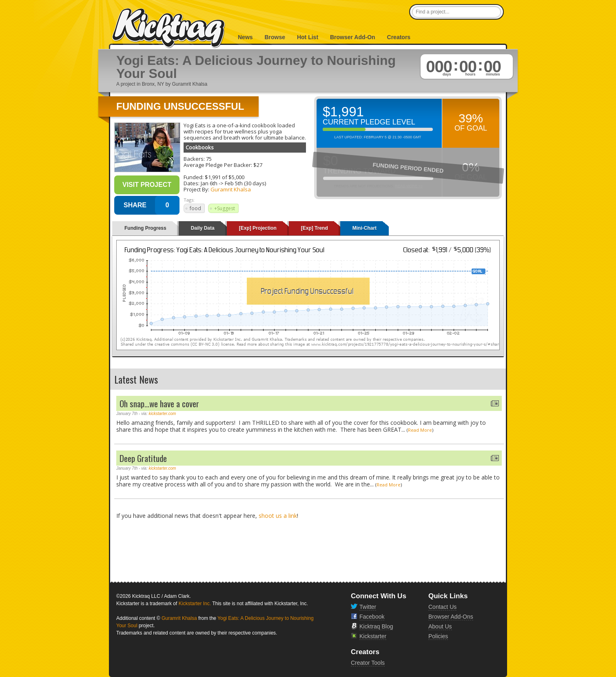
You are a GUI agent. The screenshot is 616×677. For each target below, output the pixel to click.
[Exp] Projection (258, 228)
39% (471, 118)
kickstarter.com (163, 414)
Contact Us (442, 607)
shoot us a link (278, 516)
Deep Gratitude (143, 458)
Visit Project (147, 185)
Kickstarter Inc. (195, 604)
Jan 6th (209, 183)
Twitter (368, 607)
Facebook (372, 617)
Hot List (308, 37)
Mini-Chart (365, 228)
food (195, 208)
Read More (420, 430)
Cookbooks (200, 147)
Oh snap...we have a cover (159, 403)
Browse (275, 37)
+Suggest (225, 208)
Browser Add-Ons (451, 617)
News (245, 37)
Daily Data (203, 228)
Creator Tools (368, 663)
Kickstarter (373, 636)
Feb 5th (234, 183)
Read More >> (409, 186)
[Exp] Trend (315, 228)
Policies (438, 636)
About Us (440, 626)
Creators (399, 37)
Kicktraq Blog (376, 626)
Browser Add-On (353, 37)
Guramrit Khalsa (231, 189)
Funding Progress (145, 228)
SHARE (135, 205)
